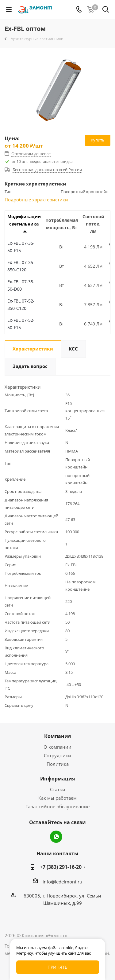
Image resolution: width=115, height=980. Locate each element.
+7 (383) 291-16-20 (61, 867)
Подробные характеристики (36, 200)
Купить (98, 140)
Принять (57, 967)
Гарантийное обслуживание (57, 806)
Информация (57, 779)
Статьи (58, 789)
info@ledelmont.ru (62, 882)
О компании (57, 747)
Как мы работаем (57, 798)
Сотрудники (57, 755)
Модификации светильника (24, 223)
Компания (57, 736)
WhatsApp (56, 837)
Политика (58, 764)
